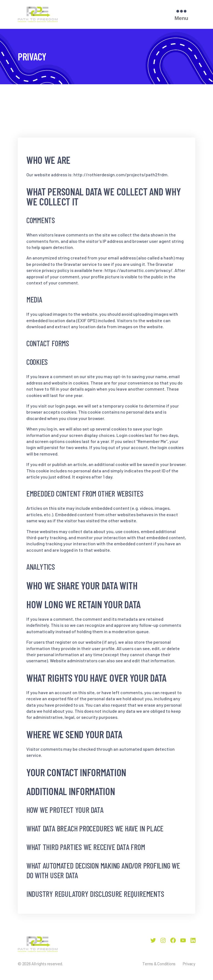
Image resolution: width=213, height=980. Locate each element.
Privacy (189, 964)
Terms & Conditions (159, 964)
